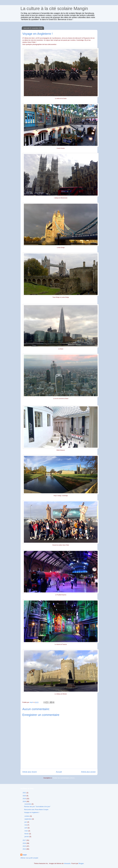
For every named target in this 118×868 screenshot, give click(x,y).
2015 (25, 846)
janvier (27, 837)
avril (26, 828)
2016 (25, 843)
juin (26, 822)
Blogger (81, 863)
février (27, 834)
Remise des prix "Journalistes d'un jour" (37, 807)
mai (26, 825)
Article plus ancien (88, 772)
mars (26, 831)
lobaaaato (67, 863)
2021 (25, 793)
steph (25, 855)
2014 (25, 849)
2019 (25, 799)
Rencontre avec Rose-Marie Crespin (36, 810)
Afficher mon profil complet (29, 858)
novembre (28, 804)
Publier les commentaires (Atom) (64, 778)
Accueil (59, 772)
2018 (25, 801)
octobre (27, 816)
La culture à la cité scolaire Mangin (54, 9)
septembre (28, 819)
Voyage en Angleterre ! (32, 812)
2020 (25, 796)
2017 (25, 840)
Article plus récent (29, 772)
